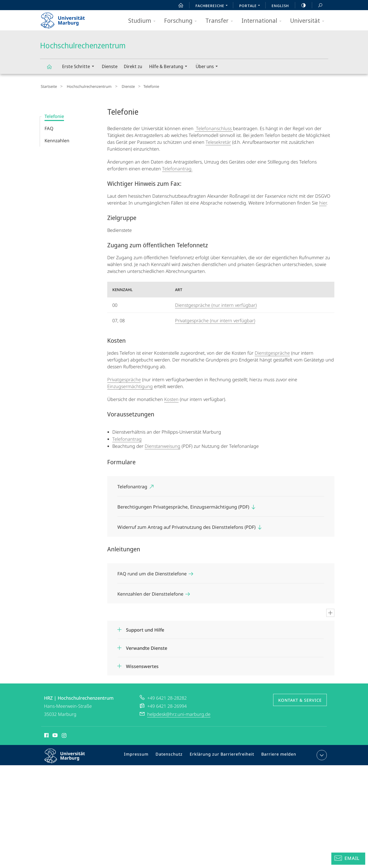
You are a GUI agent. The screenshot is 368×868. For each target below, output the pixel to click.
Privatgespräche (124, 378)
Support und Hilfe (145, 629)
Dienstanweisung (163, 445)
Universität (309, 21)
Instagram (64, 735)
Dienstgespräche (272, 352)
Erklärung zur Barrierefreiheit (224, 755)
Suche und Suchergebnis (317, 5)
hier (323, 201)
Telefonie (54, 115)
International (263, 21)
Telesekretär (218, 141)
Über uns (208, 67)
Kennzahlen (57, 139)
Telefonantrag (127, 438)
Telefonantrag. (177, 167)
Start (178, 5)
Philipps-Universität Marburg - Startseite (67, 19)
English (280, 6)
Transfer (221, 21)
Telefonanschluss (214, 127)
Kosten (171, 398)
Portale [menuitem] (251, 6)
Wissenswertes (142, 665)
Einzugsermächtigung (130, 385)
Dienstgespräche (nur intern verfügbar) (216, 304)
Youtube (55, 735)
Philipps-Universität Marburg (69, 759)
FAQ (49, 127)
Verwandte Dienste (147, 647)
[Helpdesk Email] (348, 859)
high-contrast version (301, 5)
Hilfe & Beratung (170, 67)
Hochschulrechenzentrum (52, 69)
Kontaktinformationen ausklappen (321, 754)
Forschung (182, 21)
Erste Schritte (80, 67)
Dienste (110, 66)
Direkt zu (133, 66)
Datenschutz (174, 755)
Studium (144, 21)
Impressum (143, 755)
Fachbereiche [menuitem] (213, 6)
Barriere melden (277, 755)
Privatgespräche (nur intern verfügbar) (215, 319)
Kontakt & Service (300, 699)
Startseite (48, 86)
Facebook (46, 735)
